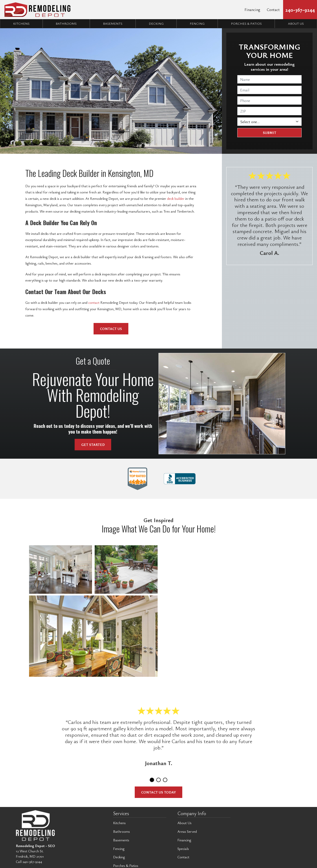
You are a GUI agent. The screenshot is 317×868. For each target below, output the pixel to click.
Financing (252, 9)
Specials (183, 849)
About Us (184, 823)
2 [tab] (158, 780)
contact (94, 302)
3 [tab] (165, 780)
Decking (156, 23)
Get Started (93, 445)
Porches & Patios (246, 23)
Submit (270, 133)
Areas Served (187, 831)
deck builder (175, 198)
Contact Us (111, 329)
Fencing (197, 23)
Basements (113, 23)
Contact (273, 9)
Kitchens (21, 23)
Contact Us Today (158, 792)
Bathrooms (66, 23)
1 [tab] (152, 780)
